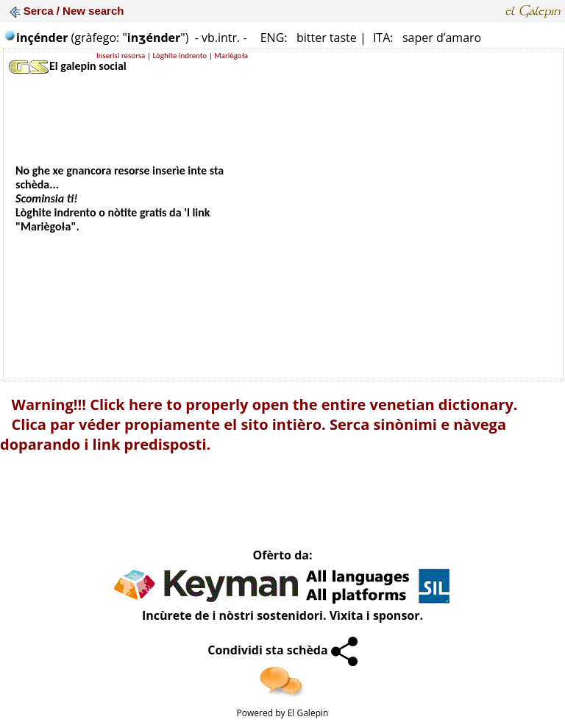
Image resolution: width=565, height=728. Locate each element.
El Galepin (308, 713)
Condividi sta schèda (282, 650)
